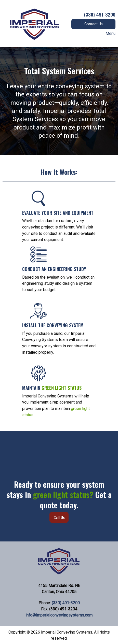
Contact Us (94, 24)
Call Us (59, 517)
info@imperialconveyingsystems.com (59, 615)
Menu (108, 34)
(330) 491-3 (96, 14)
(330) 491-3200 (66, 603)
